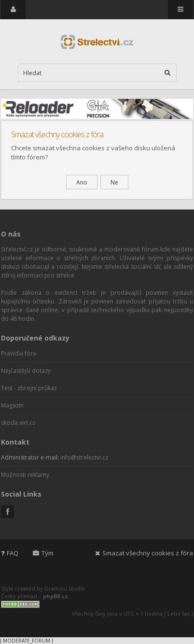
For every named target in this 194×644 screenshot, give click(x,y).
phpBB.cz (55, 596)
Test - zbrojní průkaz (29, 388)
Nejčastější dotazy (26, 371)
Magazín (12, 405)
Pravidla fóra (19, 353)
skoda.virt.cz (18, 423)
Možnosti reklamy (25, 475)
